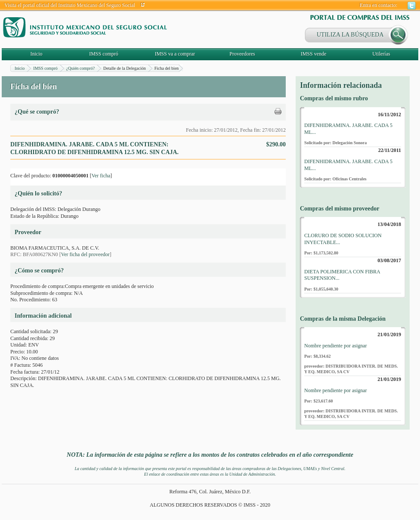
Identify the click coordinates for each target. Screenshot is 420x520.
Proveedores (242, 54)
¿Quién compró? (80, 68)
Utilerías (381, 54)
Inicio (37, 54)
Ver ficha (101, 176)
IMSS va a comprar (175, 54)
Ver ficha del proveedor (85, 254)
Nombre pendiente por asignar (336, 346)
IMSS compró (104, 54)
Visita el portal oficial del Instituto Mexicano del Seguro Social (70, 5)
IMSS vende (314, 54)
